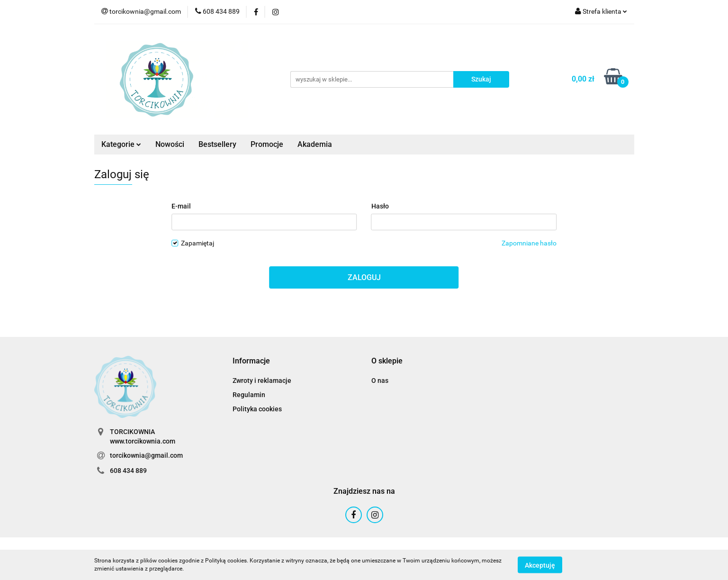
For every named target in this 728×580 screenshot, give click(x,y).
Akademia (315, 144)
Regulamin (249, 395)
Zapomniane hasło (529, 243)
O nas (380, 381)
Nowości (170, 144)
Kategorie (121, 144)
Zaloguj (364, 277)
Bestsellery (217, 144)
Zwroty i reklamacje (262, 381)
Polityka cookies (257, 409)
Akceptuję (540, 565)
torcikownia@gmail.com (146, 455)
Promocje (267, 144)
